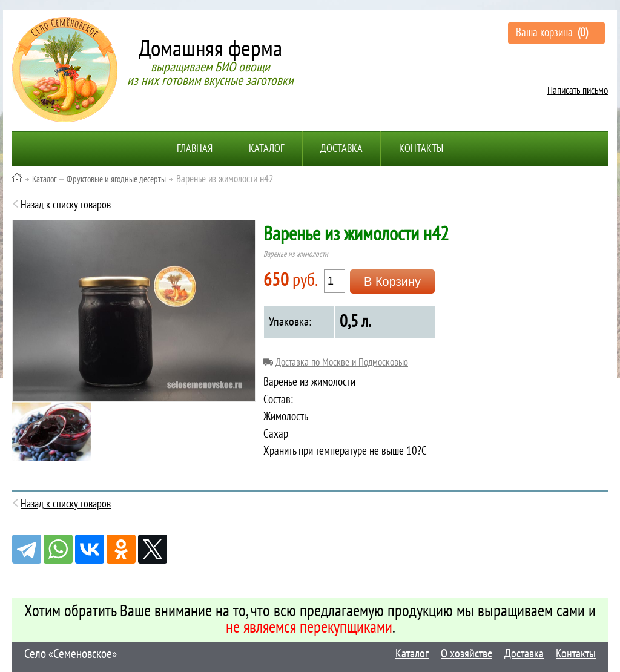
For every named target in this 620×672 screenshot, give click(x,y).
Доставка (342, 149)
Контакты (422, 149)
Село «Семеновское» (71, 654)
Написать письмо (578, 91)
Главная (194, 149)
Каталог (266, 149)
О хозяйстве (467, 654)
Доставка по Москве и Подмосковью (342, 363)
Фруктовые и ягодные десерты (116, 179)
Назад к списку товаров (66, 205)
